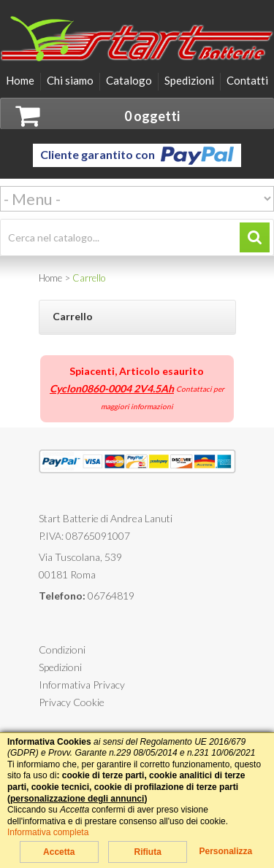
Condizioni (62, 650)
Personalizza (225, 851)
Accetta (59, 852)
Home (20, 80)
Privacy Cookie (72, 702)
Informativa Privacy (82, 685)
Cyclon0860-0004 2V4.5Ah (112, 388)
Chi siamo (70, 80)
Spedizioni (189, 80)
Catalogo (129, 80)
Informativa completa (48, 832)
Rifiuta (147, 852)
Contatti (247, 80)
